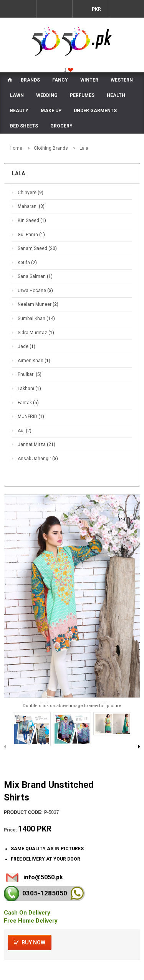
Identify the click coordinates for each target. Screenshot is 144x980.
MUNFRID (31, 416)
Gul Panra (31, 235)
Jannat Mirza (36, 444)
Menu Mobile (18, 9)
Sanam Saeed (37, 248)
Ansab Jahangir (38, 459)
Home (16, 148)
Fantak (28, 403)
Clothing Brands (51, 148)
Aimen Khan (34, 361)
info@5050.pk (43, 877)
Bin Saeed (32, 220)
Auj (25, 431)
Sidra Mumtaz (36, 333)
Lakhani (29, 389)
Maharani (31, 206)
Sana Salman (35, 276)
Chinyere (31, 193)
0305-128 (45, 893)
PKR (96, 9)
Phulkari (30, 374)
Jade (26, 346)
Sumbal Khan (36, 318)
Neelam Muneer (38, 304)
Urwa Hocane (35, 291)
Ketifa (27, 263)
